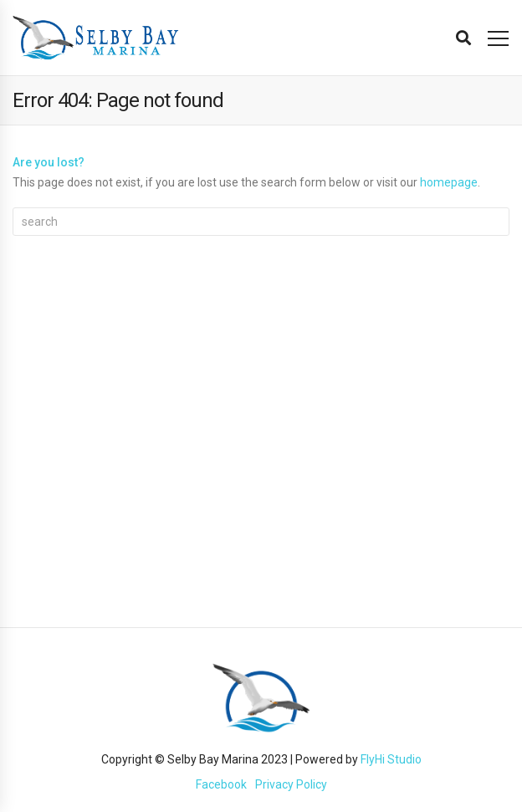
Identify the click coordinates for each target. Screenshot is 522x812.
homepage (449, 182)
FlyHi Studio (391, 759)
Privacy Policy (291, 784)
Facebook (221, 784)
